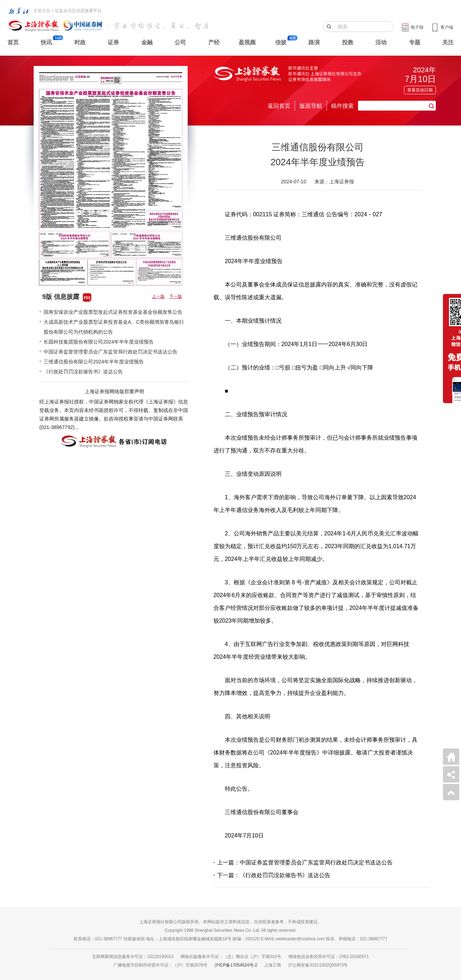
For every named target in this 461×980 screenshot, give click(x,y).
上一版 (158, 296)
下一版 (176, 296)
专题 (415, 42)
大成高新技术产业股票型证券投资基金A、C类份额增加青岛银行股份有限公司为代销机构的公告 (114, 327)
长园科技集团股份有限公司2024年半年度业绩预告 (99, 342)
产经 (214, 42)
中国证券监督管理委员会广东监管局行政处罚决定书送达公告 (110, 352)
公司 (180, 42)
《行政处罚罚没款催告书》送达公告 (83, 372)
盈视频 (247, 42)
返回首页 (279, 106)
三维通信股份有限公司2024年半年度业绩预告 (94, 362)
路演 (314, 42)
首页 (13, 42)
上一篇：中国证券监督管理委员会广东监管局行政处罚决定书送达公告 (305, 862)
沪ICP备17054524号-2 (236, 965)
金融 (147, 42)
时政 (80, 42)
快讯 (46, 42)
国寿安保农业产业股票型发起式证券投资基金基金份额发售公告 (113, 312)
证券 (113, 42)
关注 (448, 42)
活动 (381, 42)
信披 (281, 42)
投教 (348, 42)
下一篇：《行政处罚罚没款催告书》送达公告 (274, 875)
